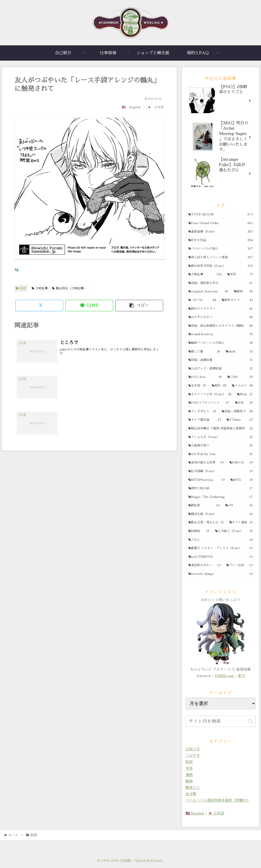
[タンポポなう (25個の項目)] (202, 412)
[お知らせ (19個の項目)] (241, 463)
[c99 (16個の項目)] (239, 506)
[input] (220, 721)
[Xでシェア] (39, 306)
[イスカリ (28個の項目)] (242, 386)
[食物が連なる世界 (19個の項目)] (206, 463)
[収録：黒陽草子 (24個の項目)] (237, 412)
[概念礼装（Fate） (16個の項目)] (220, 514)
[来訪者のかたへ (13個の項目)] (205, 565)
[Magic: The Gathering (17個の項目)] (220, 497)
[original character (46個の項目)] (208, 292)
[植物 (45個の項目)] (243, 292)
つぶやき (193, 755)
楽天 (241, 676)
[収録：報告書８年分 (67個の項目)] (220, 283)
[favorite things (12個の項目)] (220, 574)
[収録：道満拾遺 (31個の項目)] (220, 360)
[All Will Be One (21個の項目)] (220, 454)
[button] (139, 306)
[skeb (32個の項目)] (239, 352)
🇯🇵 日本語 (216, 813)
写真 (189, 768)
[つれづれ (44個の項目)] (202, 300)
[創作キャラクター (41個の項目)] (220, 309)
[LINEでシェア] (89, 306)
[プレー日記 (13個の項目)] (239, 565)
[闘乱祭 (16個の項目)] (204, 506)
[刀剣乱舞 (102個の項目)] (205, 275)
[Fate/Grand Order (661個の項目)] (220, 223)
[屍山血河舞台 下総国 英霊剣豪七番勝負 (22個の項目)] (220, 429)
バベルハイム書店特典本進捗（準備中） (218, 800)
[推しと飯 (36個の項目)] (204, 352)
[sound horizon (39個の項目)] (220, 334)
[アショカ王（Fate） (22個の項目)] (220, 437)
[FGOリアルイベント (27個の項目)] (209, 403)
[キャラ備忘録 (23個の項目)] (205, 420)
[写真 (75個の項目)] (240, 275)
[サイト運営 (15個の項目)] (241, 523)
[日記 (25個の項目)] (244, 403)
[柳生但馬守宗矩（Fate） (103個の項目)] (220, 266)
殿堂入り (193, 788)
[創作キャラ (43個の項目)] (237, 300)
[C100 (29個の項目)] (240, 377)
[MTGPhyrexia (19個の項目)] (207, 480)
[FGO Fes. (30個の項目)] (205, 377)
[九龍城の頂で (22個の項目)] (220, 446)
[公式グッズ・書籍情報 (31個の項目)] (220, 369)
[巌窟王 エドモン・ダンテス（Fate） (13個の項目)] (220, 548)
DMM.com (224, 676)
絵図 (21, 288)
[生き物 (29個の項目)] (197, 386)
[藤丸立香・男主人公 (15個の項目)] (206, 523)
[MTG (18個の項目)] (242, 480)
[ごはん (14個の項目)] (220, 540)
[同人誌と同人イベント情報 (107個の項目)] (220, 257)
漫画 (189, 775)
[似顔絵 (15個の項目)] (199, 531)
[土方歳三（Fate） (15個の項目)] (234, 531)
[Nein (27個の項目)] (245, 395)
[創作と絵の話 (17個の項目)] (220, 489)
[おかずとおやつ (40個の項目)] (220, 317)
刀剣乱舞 (40, 288)
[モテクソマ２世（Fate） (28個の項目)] (210, 395)
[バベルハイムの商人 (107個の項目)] (220, 249)
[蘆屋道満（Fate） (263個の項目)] (220, 232)
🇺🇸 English (195, 813)
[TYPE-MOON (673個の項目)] (220, 215)
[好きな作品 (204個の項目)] (220, 240)
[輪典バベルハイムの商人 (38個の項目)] (220, 343)
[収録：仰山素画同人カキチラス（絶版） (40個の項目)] (220, 326)
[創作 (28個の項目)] (219, 386)
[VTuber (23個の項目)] (240, 420)
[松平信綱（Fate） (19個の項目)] (220, 471)
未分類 (191, 794)
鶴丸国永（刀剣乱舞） (69, 288)
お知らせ (193, 749)
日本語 (159, 107)
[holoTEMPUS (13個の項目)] (220, 557)
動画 (189, 781)
